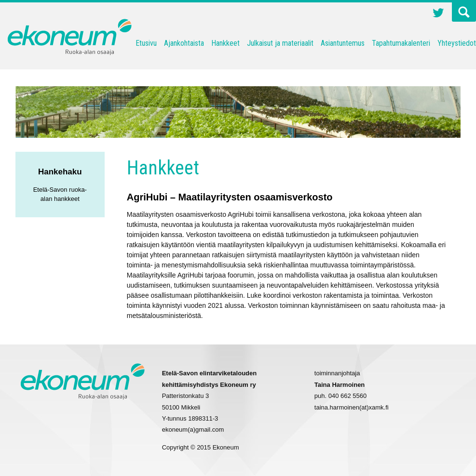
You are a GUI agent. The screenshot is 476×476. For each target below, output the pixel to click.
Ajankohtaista (184, 43)
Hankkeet (225, 43)
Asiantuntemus (343, 43)
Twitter (438, 14)
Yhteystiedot (457, 43)
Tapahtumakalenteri (401, 43)
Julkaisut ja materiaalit (280, 43)
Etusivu (146, 43)
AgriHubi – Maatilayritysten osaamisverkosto (230, 197)
